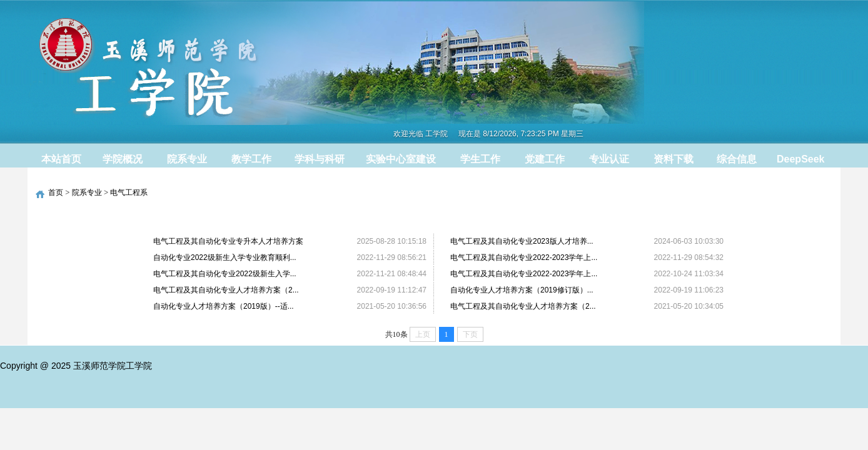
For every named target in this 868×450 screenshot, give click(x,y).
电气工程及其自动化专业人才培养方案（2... (226, 290)
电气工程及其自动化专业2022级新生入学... (225, 274)
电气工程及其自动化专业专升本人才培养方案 (228, 241)
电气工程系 (129, 192)
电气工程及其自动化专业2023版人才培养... (522, 241)
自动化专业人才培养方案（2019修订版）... (522, 290)
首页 (56, 192)
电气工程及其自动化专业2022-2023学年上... (524, 257)
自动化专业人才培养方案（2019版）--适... (224, 306)
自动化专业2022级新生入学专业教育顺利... (225, 257)
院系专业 (87, 192)
